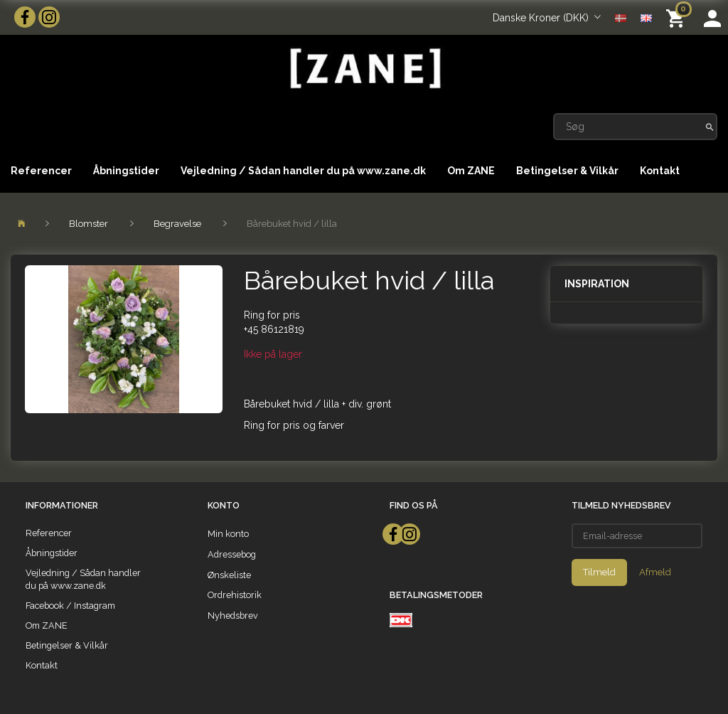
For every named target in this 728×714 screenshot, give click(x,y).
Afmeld (655, 572)
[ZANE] (364, 69)
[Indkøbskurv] (678, 17)
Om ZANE (471, 171)
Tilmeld (599, 572)
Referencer (41, 171)
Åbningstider (126, 171)
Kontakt (660, 171)
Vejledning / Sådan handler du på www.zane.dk (303, 171)
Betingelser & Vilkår (567, 171)
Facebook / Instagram (70, 606)
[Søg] (710, 127)
